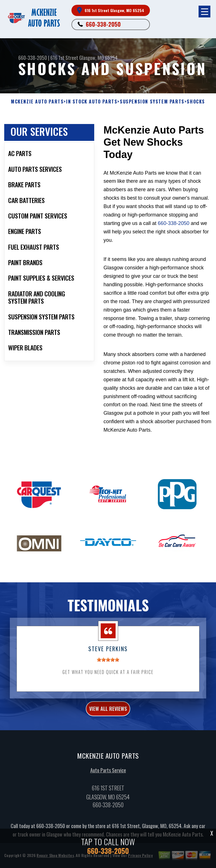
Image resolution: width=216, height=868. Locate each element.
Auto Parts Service (108, 780)
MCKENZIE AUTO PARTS (37, 102)
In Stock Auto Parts (92, 102)
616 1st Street (64, 58)
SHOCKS (196, 102)
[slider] (108, 669)
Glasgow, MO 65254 (98, 58)
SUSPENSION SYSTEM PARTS (152, 102)
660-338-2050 (103, 24)
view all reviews (108, 718)
